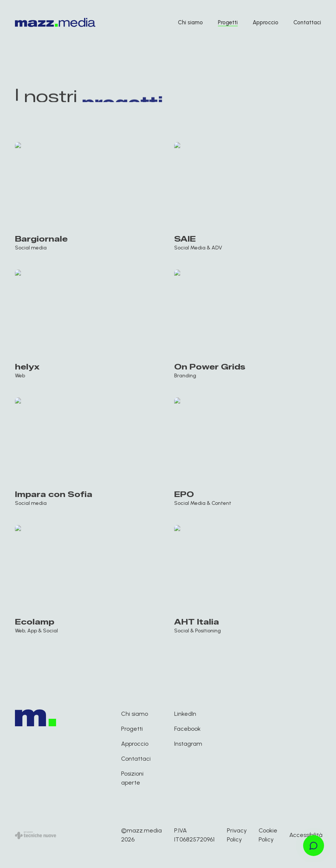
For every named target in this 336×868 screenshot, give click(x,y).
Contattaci (307, 22)
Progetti (228, 22)
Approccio (266, 22)
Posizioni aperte (132, 778)
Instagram (188, 744)
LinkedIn (185, 714)
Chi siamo (190, 22)
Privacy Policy (237, 835)
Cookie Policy (268, 835)
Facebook (187, 729)
